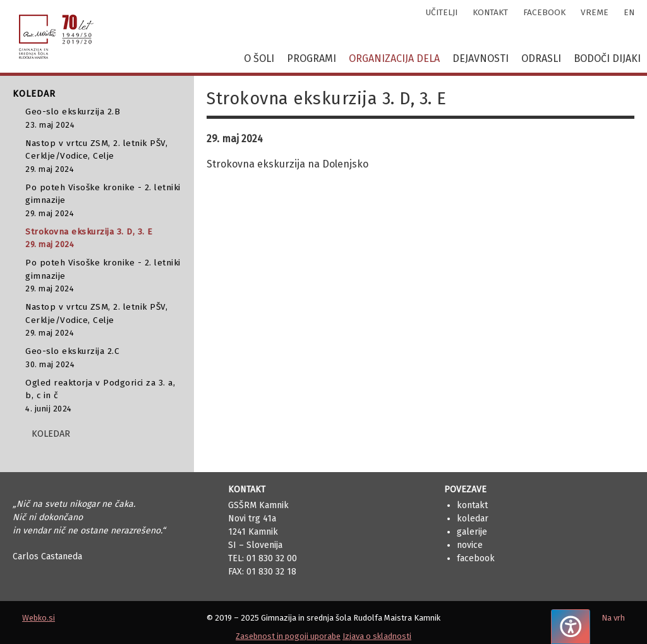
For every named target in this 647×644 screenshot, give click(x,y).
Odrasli (541, 58)
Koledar (473, 519)
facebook (544, 12)
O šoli (259, 58)
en (629, 12)
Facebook (476, 558)
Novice (470, 545)
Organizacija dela (394, 58)
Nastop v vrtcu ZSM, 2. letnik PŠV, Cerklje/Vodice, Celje (103, 156)
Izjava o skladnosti (377, 636)
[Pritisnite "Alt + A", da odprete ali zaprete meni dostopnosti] (571, 627)
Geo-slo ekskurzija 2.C (103, 358)
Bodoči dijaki (607, 58)
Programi (311, 58)
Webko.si (39, 618)
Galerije (472, 532)
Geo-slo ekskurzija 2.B (103, 118)
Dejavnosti (481, 58)
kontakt (490, 12)
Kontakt (472, 505)
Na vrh (613, 618)
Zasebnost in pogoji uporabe (288, 636)
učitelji (442, 12)
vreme (595, 12)
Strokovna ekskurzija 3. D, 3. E (103, 239)
